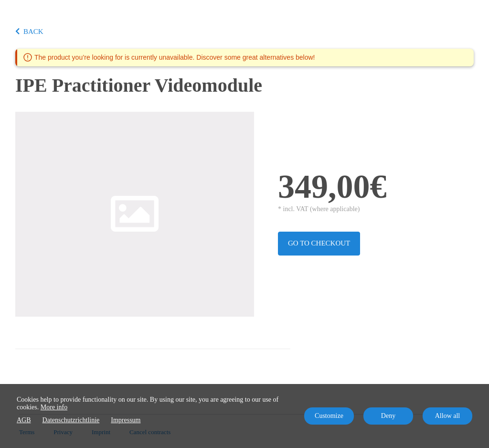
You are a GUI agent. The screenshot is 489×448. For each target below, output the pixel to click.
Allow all (448, 416)
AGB (24, 420)
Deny (388, 416)
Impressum (126, 420)
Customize (329, 416)
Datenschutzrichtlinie (71, 420)
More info (54, 407)
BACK (29, 32)
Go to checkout (319, 243)
